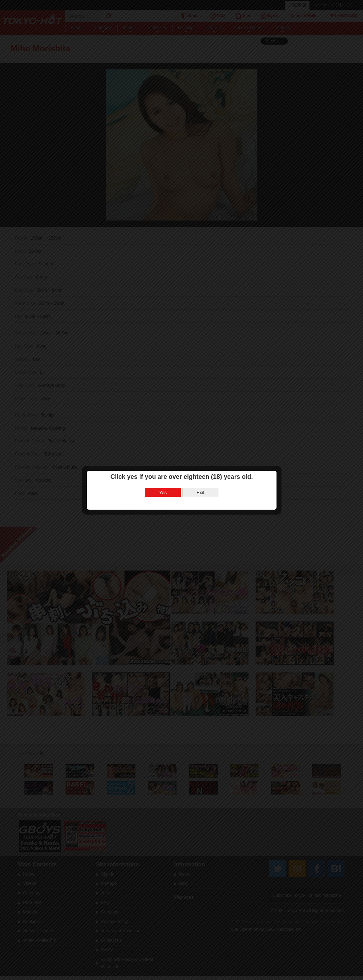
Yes (163, 471)
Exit (200, 471)
